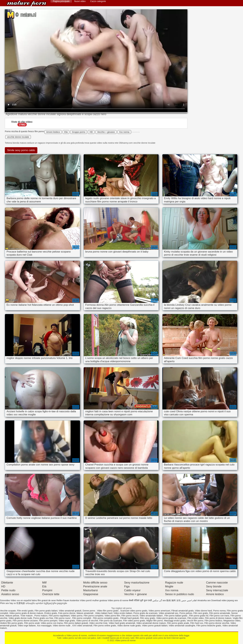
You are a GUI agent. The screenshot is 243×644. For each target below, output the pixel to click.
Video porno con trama (52, 623)
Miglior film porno (155, 621)
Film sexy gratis (147, 618)
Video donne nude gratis (129, 626)
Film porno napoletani (59, 616)
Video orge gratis (67, 621)
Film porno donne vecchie (217, 623)
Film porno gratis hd (199, 616)
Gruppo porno (79, 132)
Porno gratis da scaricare (146, 613)
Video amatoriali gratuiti (70, 611)
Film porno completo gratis (106, 618)
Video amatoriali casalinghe (182, 626)
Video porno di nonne (27, 3)
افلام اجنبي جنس (189, 600)
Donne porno (89, 611)
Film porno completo (94, 616)
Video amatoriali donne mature (151, 623)
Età (66, 132)
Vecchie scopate (8, 611)
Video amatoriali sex (168, 613)
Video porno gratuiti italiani (155, 626)
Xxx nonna (124, 132)
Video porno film (112, 616)
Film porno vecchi (130, 616)
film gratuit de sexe (47, 600)
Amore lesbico (53, 132)
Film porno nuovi (63, 618)
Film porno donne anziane (25, 621)
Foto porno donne (67, 613)
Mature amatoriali (85, 613)
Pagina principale (61, 1)
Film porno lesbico (213, 621)
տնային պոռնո (34, 603)
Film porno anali (32, 623)
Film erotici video (196, 618)
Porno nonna (219, 611)
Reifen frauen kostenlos (68, 600)
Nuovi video (80, 1)
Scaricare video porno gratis (134, 611)
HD (91, 132)
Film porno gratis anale (178, 623)
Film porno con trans (219, 616)
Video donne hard (203, 611)
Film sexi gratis (201, 613)
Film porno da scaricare (111, 621)
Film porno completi (82, 618)
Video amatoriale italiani (151, 616)
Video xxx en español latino (24, 600)
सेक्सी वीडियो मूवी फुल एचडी (140, 600)
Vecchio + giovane (106, 132)
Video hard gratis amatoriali (122, 623)
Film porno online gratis (105, 626)
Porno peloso (186, 613)
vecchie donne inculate (18, 137)
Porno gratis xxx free (43, 618)
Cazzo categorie (98, 1)
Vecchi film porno (195, 621)
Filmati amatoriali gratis (183, 611)
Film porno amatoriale (220, 613)
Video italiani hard (104, 613)
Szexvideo (5, 600)
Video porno (77, 616)
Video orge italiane (27, 626)
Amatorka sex (204, 600)
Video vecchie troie (98, 623)
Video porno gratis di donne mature (26, 613)
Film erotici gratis (25, 611)
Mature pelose (12, 616)
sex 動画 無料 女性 (172, 600)
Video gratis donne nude (20, 618)
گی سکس (157, 600)
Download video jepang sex (224, 600)
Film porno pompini (48, 621)
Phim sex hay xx (8, 603)
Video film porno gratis (108, 611)
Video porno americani (159, 611)
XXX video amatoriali (82, 626)
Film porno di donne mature (218, 618)
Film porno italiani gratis (176, 616)
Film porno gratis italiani (46, 611)
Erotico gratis (51, 613)
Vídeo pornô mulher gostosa (93, 600)
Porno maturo (41, 616)
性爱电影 (21, 603)
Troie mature (27, 616)
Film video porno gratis (134, 621)
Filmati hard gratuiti (129, 618)
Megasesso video (232, 621)
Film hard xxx (197, 623)
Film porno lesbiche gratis (209, 626)
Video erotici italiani (123, 613)
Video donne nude (62, 626)
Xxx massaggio (44, 626)
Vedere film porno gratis (11, 623)
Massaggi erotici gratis (175, 621)
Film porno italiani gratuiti (76, 623)
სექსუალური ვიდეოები (55, 603)
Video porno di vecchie (87, 621)
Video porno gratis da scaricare (171, 618)
